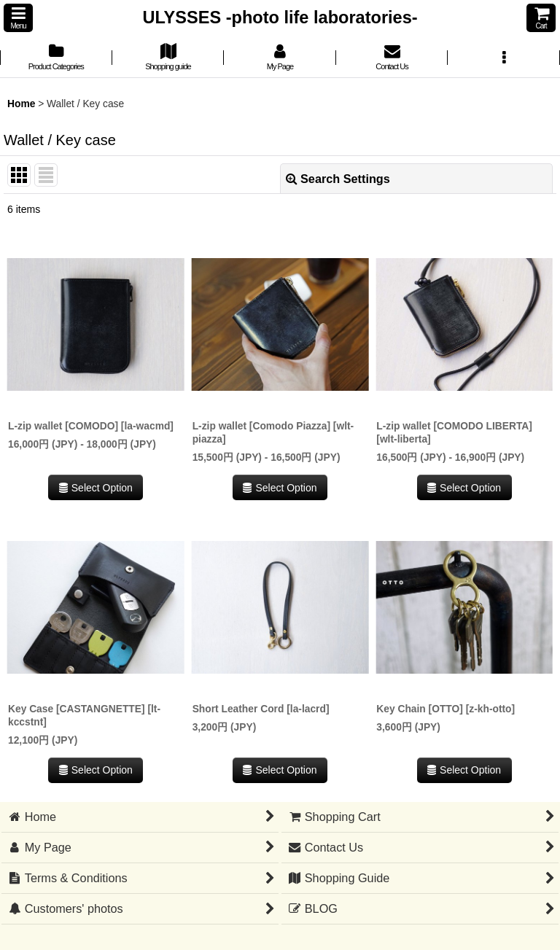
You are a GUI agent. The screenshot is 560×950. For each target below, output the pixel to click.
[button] (18, 18)
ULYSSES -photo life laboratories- (280, 17)
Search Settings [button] (338, 179)
